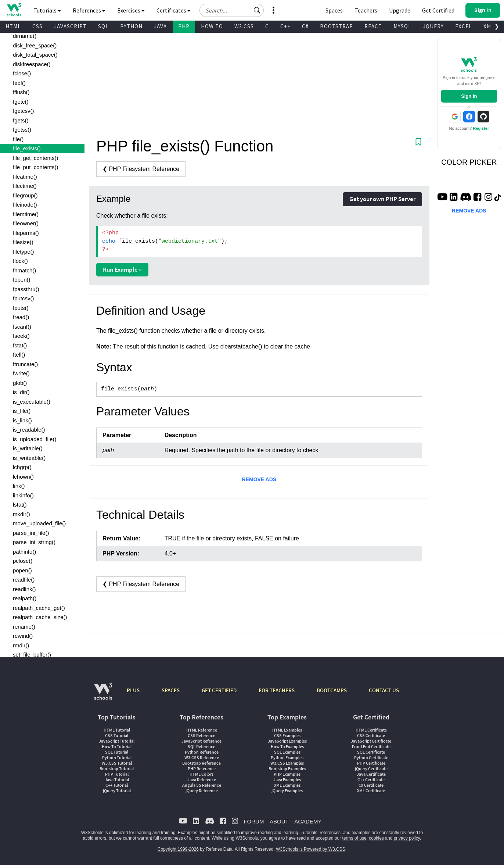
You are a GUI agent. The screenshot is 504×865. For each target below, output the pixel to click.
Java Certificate (371, 774)
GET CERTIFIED (219, 690)
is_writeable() (29, 458)
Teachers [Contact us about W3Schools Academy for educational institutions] (366, 10)
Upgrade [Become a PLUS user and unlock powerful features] (400, 10)
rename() (24, 627)
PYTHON (131, 26)
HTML (13, 26)
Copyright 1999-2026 (178, 849)
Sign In (469, 96)
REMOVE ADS (259, 479)
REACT (373, 26)
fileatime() (25, 177)
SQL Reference (201, 746)
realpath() (25, 598)
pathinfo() (24, 552)
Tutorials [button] (47, 10)
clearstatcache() (241, 346)
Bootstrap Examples (287, 769)
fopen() (22, 280)
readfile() (24, 580)
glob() (20, 383)
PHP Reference (202, 769)
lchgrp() (22, 467)
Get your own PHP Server (382, 199)
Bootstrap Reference (201, 763)
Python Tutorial (117, 757)
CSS (37, 26)
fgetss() (22, 130)
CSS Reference (201, 735)
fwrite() (21, 373)
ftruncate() (25, 364)
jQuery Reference (202, 791)
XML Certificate (371, 791)
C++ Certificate (371, 780)
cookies (376, 838)
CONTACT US (384, 690)
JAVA (160, 26)
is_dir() (21, 392)
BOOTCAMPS (332, 690)
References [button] (89, 10)
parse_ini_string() (34, 542)
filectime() (25, 186)
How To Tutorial (117, 746)
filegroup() (25, 195)
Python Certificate (371, 757)
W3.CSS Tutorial (117, 763)
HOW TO (212, 26)
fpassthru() (26, 289)
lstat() (20, 505)
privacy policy (407, 838)
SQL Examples (287, 752)
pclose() (23, 561)
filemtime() (26, 214)
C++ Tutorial (117, 785)
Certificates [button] (174, 10)
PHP (184, 26)
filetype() (24, 252)
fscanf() (22, 327)
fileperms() (26, 233)
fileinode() (25, 205)
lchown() (23, 477)
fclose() (22, 73)
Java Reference (202, 780)
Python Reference (202, 752)
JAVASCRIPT (70, 26)
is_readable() (29, 430)
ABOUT (279, 821)
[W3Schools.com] (103, 695)
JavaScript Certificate (371, 741)
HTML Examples (287, 730)
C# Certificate (371, 785)
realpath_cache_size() (40, 617)
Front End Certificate (371, 746)
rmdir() (21, 645)
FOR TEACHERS (277, 690)
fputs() (21, 308)
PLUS (133, 690)
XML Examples (287, 785)
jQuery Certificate (371, 769)
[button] (257, 10)
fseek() (21, 336)
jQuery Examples (287, 791)
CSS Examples (287, 735)
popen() (22, 570)
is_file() (22, 411)
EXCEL (464, 26)
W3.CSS (244, 26)
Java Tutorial (117, 780)
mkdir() (21, 514)
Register (481, 128)
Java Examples (287, 780)
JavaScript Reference (201, 741)
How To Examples (287, 746)
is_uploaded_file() (35, 439)
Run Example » (122, 269)
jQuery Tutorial (117, 791)
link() (19, 486)
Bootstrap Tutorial (117, 769)
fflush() (21, 92)
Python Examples (287, 757)
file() (18, 139)
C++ (285, 26)
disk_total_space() (35, 55)
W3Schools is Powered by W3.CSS (311, 849)
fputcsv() (24, 298)
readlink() (24, 589)
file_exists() (27, 148)
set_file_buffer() (32, 655)
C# (305, 26)
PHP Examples (287, 774)
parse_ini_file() (31, 533)
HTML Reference (202, 730)
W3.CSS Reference (202, 757)
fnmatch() (24, 270)
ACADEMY (308, 821)
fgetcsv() (24, 111)
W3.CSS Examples (287, 763)
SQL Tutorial (117, 752)
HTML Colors (201, 774)
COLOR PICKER (469, 162)
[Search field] (232, 10)
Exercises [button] (131, 10)
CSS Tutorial (117, 735)
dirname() (25, 36)
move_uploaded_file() (39, 523)
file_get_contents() (35, 158)
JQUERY (433, 26)
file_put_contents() (35, 167)
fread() (21, 317)
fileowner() (26, 223)
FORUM (254, 821)
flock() (20, 261)
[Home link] (14, 10)
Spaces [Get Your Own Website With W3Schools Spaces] (334, 10)
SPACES (171, 690)
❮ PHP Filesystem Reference (141, 169)
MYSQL (402, 26)
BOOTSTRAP (336, 26)
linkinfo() (23, 495)
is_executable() (32, 402)
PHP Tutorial (117, 774)
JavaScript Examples (287, 741)
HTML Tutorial (117, 730)
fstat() (20, 345)
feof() (19, 83)
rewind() (23, 636)
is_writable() (28, 448)
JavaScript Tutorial (117, 741)
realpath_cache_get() (39, 608)
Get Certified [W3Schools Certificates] (438, 10)
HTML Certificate (371, 730)
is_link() (22, 420)
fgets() (21, 120)
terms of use (354, 838)
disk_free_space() (35, 45)
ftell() (19, 355)
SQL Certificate (371, 752)
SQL (103, 26)
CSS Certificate (371, 735)
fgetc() (21, 102)
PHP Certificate (371, 763)
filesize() (23, 242)
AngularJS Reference (202, 785)
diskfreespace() (32, 64)
